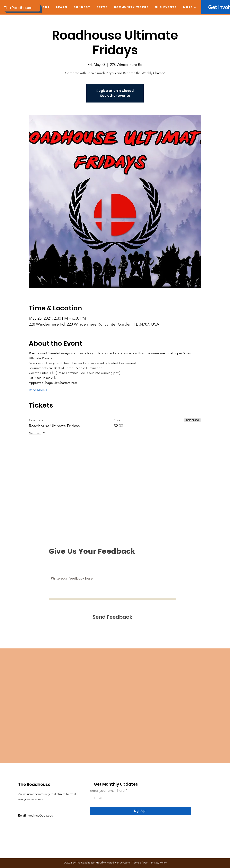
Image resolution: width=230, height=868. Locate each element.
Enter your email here (107, 791)
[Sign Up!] (140, 811)
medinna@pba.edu (40, 815)
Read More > (38, 390)
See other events (115, 96)
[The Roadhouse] (22, 8)
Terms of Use (140, 863)
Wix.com (125, 863)
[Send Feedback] (112, 617)
